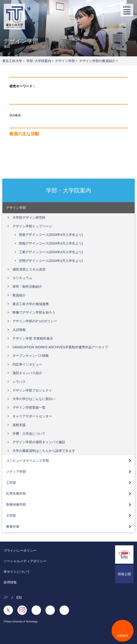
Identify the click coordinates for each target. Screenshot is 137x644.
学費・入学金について (29, 434)
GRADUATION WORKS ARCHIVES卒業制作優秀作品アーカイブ (60, 347)
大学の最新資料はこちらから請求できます (44, 451)
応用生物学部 (16, 493)
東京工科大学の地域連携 (31, 304)
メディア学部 (16, 472)
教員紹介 (19, 295)
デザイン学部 (65, 61)
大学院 (11, 516)
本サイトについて (17, 572)
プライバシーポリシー (20, 551)
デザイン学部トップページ (32, 226)
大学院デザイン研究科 (29, 217)
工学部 (11, 483)
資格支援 (19, 425)
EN (19, 598)
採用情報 (10, 582)
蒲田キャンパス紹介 (27, 373)
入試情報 (19, 330)
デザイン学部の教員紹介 (97, 61)
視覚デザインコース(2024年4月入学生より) (51, 235)
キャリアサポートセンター (32, 416)
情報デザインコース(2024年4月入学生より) (51, 243)
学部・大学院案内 (68, 190)
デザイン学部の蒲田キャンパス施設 (39, 442)
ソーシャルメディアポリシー (25, 561)
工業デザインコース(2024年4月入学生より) (51, 252)
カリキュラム (22, 278)
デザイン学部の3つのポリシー (35, 321)
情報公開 (124, 574)
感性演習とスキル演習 (29, 269)
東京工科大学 (12, 61)
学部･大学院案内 (39, 61)
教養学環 (13, 527)
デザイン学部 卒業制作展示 (33, 338)
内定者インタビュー (27, 364)
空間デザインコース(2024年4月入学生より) (51, 261)
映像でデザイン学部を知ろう (34, 312)
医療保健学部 (16, 504)
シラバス (19, 382)
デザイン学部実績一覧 (29, 407)
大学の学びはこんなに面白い (34, 399)
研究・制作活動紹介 (27, 287)
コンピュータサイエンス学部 (28, 461)
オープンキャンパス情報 (31, 356)
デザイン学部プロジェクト (32, 390)
